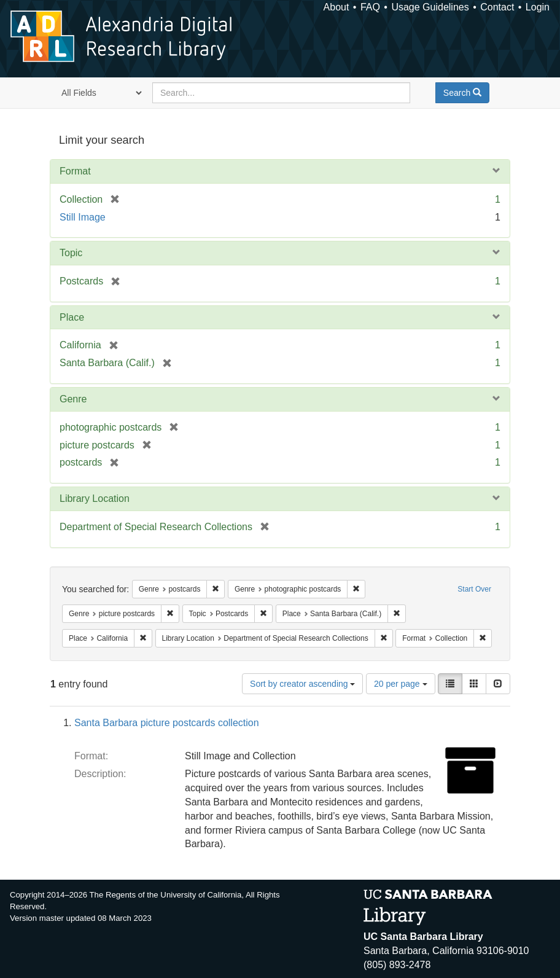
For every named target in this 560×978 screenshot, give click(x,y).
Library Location (95, 499)
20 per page (401, 684)
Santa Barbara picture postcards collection (167, 723)
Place (72, 317)
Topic (71, 253)
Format (75, 171)
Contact (497, 7)
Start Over (474, 589)
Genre (73, 399)
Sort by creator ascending (302, 684)
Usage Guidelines (430, 7)
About (336, 7)
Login (538, 7)
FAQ (370, 7)
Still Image (83, 217)
